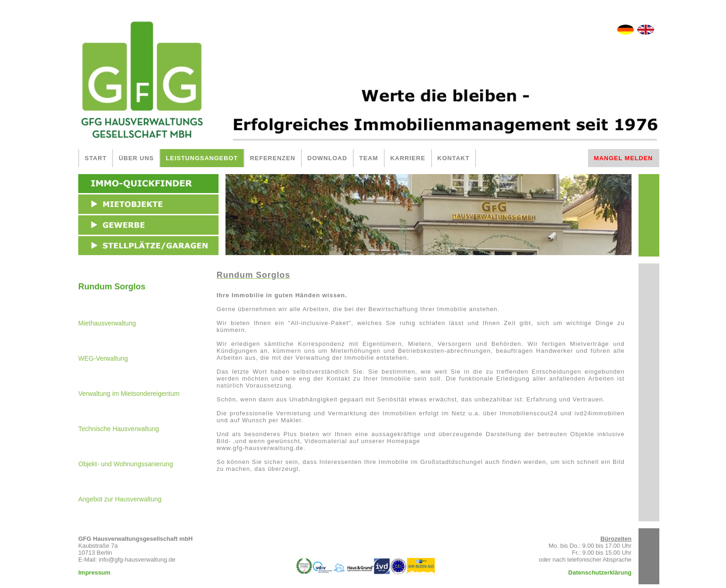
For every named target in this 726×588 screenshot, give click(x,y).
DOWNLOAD (327, 158)
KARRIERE (408, 158)
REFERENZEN (273, 158)
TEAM (369, 158)
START (96, 158)
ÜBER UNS (136, 158)
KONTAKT (454, 158)
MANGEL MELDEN (623, 158)
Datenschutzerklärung (600, 572)
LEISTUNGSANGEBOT (202, 158)
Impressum (94, 572)
